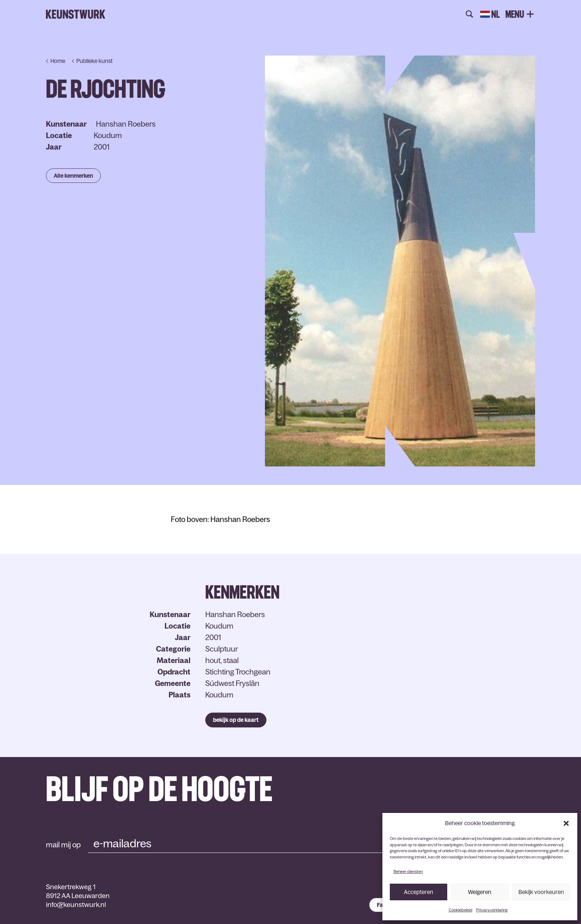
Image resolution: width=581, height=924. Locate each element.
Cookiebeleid (461, 910)
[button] (566, 823)
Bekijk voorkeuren (541, 892)
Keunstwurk (76, 14)
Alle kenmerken (73, 176)
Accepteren (419, 892)
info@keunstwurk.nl (76, 905)
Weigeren (480, 892)
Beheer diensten (408, 871)
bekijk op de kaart (236, 720)
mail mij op (63, 845)
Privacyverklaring (492, 910)
